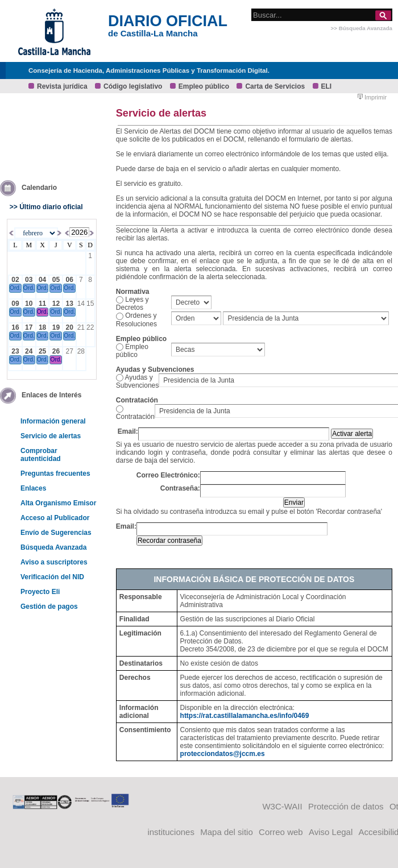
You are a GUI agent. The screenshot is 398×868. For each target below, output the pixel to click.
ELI (327, 86)
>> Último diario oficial (46, 207)
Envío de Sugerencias (56, 533)
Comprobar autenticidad (41, 455)
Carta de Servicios (275, 86)
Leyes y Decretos (132, 304)
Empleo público (204, 86)
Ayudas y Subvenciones (137, 381)
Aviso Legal (331, 832)
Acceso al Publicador (55, 518)
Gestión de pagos (49, 607)
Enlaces (33, 488)
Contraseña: (180, 488)
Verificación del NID (52, 577)
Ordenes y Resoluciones (136, 319)
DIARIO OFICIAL (168, 21)
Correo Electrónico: (168, 475)
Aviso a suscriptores (54, 562)
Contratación (135, 417)
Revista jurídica (62, 86)
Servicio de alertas (51, 436)
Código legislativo (133, 86)
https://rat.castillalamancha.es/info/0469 (245, 716)
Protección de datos (346, 806)
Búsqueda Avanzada (53, 547)
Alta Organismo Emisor (58, 503)
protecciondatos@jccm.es (223, 754)
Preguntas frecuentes (55, 474)
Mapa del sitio (227, 832)
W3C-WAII (282, 806)
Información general (53, 421)
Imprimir (372, 97)
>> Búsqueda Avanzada (362, 28)
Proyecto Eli (40, 592)
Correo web (281, 832)
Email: (128, 431)
